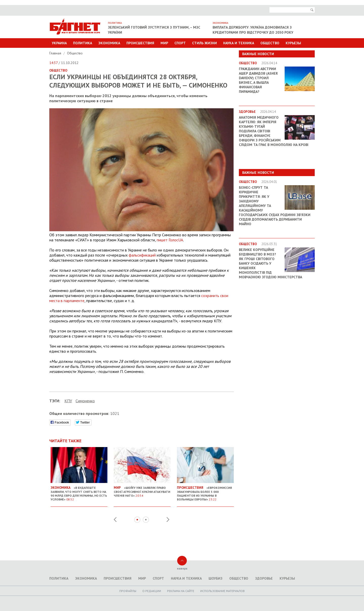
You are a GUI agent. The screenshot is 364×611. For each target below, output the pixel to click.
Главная (56, 53)
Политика (83, 43)
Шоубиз (215, 578)
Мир (164, 43)
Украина (59, 43)
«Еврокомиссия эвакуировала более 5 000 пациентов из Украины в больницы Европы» (205, 491)
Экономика (109, 43)
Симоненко (85, 401)
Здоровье (264, 578)
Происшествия (140, 43)
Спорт (180, 43)
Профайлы (128, 591)
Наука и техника (239, 43)
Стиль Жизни (204, 43)
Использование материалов (222, 591)
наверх (182, 568)
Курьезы (293, 43)
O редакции (152, 591)
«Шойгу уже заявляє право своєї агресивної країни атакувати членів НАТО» (142, 490)
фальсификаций (142, 255)
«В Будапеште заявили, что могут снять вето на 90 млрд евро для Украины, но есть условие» (79, 491)
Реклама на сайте (181, 591)
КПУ (68, 401)
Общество (270, 43)
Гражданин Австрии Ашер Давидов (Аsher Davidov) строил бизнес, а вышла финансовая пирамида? (258, 80)
